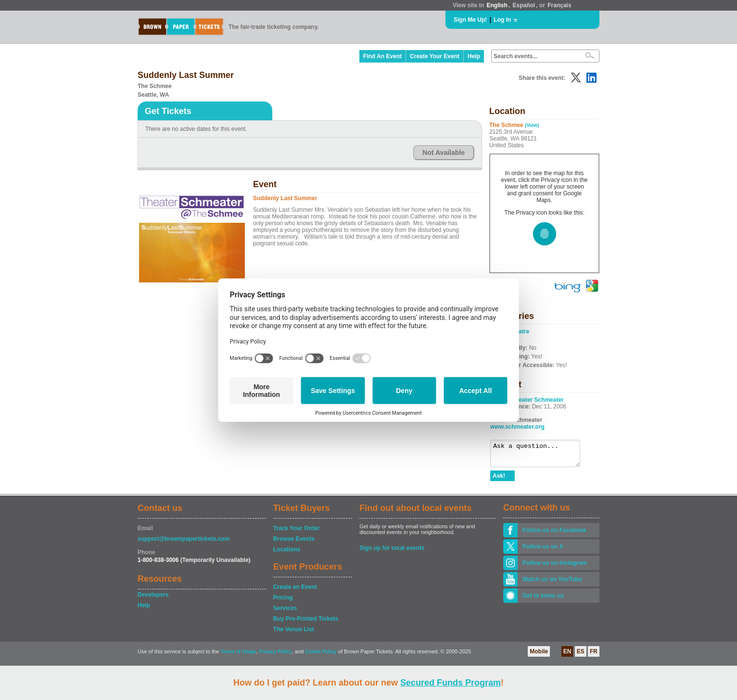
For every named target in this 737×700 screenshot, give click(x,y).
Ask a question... (540, 456)
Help (474, 56)
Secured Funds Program (451, 683)
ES (581, 656)
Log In (502, 20)
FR (594, 656)
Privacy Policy (276, 656)
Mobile (539, 656)
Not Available (444, 153)
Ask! (499, 480)
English (497, 5)
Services (285, 612)
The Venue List (294, 634)
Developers (153, 599)
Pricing (283, 602)
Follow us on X (543, 551)
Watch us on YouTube (552, 584)
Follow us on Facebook (554, 535)
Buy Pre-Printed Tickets (306, 623)
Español (524, 5)
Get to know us (543, 600)
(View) (532, 125)
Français (559, 5)
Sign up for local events (392, 552)
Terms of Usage (238, 656)
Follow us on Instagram (555, 567)
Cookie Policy (321, 656)
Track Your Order (297, 533)
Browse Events (294, 543)
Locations (287, 554)
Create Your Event (435, 56)
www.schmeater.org (517, 427)
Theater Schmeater (538, 400)
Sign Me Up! (470, 20)
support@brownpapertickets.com (184, 543)
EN (567, 656)
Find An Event (382, 56)
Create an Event (295, 591)
